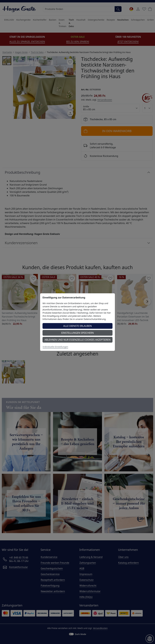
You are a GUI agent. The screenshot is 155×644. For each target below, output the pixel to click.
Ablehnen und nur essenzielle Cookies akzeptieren (77, 340)
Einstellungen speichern (77, 333)
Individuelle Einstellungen (55, 347)
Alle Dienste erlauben (77, 326)
